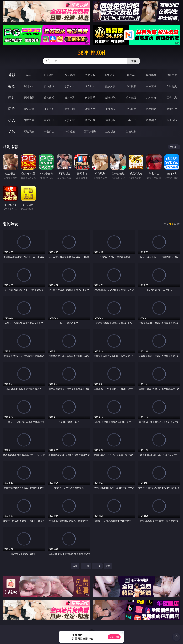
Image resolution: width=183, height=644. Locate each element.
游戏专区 (90, 75)
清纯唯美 (131, 109)
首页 (75, 566)
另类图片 (172, 109)
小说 (11, 120)
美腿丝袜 (110, 109)
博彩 (11, 75)
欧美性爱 (90, 98)
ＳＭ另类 (172, 86)
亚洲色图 (49, 109)
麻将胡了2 (110, 75)
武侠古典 (90, 120)
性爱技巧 (172, 120)
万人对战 (70, 75)
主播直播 (151, 86)
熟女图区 (151, 109)
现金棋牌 (151, 75)
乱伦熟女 (151, 98)
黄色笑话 (151, 120)
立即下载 (114, 637)
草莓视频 (70, 131)
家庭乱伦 (49, 120)
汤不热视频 (90, 131)
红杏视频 (110, 131)
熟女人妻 (110, 86)
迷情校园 (110, 120)
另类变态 (172, 98)
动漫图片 (90, 109)
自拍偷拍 (49, 86)
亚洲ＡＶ (29, 86)
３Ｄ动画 (90, 86)
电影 (11, 97)
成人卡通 (70, 98)
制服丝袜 (110, 98)
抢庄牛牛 (172, 75)
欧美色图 (70, 109)
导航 (11, 131)
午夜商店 (49, 131)
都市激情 (29, 120)
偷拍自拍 (49, 98)
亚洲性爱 (29, 98)
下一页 (97, 566)
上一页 (86, 566)
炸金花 (131, 75)
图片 (11, 109)
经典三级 (131, 98)
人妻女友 (70, 120)
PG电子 (29, 75)
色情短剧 (131, 131)
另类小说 (131, 120)
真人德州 (49, 75)
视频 (11, 86)
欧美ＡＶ (70, 86)
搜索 (133, 61)
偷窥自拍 (29, 109)
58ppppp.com (91, 53)
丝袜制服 (131, 86)
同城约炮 (29, 131)
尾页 (108, 566)
